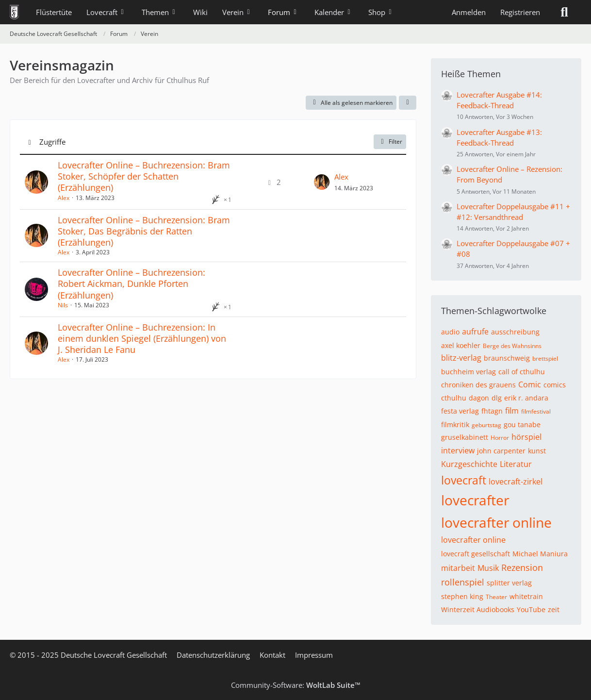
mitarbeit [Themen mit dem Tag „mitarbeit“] (458, 568)
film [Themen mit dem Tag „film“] (512, 411)
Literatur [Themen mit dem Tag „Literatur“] (516, 464)
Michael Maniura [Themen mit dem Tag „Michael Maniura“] (540, 554)
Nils (63, 305)
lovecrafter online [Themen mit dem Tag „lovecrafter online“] (496, 522)
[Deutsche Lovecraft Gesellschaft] (14, 12)
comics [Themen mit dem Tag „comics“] (555, 385)
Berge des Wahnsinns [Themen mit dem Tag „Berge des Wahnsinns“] (512, 346)
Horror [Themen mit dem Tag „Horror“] (500, 438)
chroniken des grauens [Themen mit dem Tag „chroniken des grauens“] (478, 385)
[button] (408, 103)
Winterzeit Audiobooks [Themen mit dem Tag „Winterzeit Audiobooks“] (478, 609)
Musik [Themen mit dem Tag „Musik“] (488, 568)
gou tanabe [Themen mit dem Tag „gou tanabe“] (522, 425)
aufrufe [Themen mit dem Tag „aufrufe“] (475, 332)
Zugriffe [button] (52, 142)
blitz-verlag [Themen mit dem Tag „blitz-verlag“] (461, 358)
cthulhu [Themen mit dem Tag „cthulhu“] (454, 398)
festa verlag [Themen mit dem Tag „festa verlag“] (460, 411)
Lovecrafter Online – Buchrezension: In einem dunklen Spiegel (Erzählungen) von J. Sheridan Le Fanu (142, 338)
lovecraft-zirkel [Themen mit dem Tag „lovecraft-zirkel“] (516, 482)
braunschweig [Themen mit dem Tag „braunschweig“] (507, 358)
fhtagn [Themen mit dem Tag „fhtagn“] (492, 411)
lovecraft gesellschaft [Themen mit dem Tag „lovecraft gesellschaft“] (476, 554)
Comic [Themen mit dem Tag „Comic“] (530, 384)
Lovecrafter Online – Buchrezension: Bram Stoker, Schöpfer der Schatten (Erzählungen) (144, 176)
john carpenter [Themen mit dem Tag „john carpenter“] (501, 451)
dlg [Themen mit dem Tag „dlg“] (497, 398)
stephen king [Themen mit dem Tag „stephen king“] (462, 596)
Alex (64, 198)
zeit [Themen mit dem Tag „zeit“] (554, 609)
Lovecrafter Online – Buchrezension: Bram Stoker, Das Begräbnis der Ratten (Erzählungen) (144, 231)
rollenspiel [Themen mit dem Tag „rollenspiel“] (463, 582)
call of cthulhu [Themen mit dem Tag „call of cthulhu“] (522, 372)
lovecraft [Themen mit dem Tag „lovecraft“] (464, 480)
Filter (390, 142)
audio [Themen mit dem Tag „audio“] (450, 332)
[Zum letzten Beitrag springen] (322, 182)
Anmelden (469, 12)
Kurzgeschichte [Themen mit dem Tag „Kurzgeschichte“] (469, 464)
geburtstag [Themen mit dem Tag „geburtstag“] (486, 425)
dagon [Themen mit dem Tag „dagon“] (479, 398)
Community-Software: (296, 685)
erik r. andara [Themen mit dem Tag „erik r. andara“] (526, 398)
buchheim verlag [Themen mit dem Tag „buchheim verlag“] (468, 372)
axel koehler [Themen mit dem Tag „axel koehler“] (461, 345)
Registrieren (520, 12)
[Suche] (564, 12)
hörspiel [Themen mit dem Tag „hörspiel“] (526, 437)
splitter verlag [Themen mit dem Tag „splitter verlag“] (509, 583)
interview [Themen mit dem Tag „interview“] (458, 450)
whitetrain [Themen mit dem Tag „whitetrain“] (526, 596)
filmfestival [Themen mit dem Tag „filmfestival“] (536, 411)
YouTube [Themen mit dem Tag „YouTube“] (531, 609)
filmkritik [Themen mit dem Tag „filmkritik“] (455, 425)
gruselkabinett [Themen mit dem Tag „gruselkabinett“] (465, 437)
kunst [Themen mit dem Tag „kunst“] (537, 451)
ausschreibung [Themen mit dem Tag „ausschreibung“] (515, 332)
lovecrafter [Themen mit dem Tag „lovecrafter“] (475, 500)
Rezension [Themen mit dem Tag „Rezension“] (522, 567)
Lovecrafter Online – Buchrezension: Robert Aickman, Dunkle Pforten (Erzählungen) (131, 283)
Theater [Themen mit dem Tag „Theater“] (496, 597)
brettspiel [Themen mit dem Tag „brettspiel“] (545, 358)
